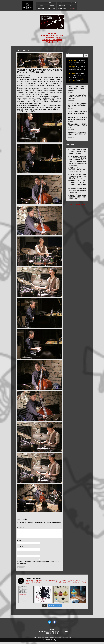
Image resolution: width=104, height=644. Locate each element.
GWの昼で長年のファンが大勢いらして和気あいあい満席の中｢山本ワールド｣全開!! (77, 97)
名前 (19, 543)
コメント (21, 527)
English (72, 9)
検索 (68, 53)
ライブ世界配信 (62, 9)
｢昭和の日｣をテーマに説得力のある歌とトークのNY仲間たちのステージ (77, 134)
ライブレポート (72, 3)
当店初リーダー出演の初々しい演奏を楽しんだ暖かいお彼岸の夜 (78, 197)
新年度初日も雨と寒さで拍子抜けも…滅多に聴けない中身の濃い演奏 (78, 191)
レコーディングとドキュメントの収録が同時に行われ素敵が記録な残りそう (77, 105)
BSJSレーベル (51, 9)
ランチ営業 (62, 6)
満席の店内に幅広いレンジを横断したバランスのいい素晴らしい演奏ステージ (77, 126)
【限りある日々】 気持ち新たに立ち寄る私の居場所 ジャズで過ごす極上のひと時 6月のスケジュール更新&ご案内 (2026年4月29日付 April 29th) (52, 38)
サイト (19, 555)
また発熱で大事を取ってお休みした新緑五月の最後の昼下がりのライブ (78, 152)
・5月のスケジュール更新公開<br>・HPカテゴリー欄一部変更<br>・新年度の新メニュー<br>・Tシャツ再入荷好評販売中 (78, 160)
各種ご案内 (51, 6)
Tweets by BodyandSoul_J (77, 204)
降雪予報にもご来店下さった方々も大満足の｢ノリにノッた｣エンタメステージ (78, 182)
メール (20, 549)
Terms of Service (65, 639)
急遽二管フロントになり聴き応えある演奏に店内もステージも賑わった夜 (78, 176)
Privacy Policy (57, 639)
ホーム (41, 3)
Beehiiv (83, 184)
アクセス (72, 6)
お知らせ (51, 3)
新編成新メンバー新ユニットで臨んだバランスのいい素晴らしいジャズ (78, 170)
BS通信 (41, 6)
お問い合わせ (41, 9)
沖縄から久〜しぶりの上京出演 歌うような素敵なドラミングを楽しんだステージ (77, 89)
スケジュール (62, 3)
